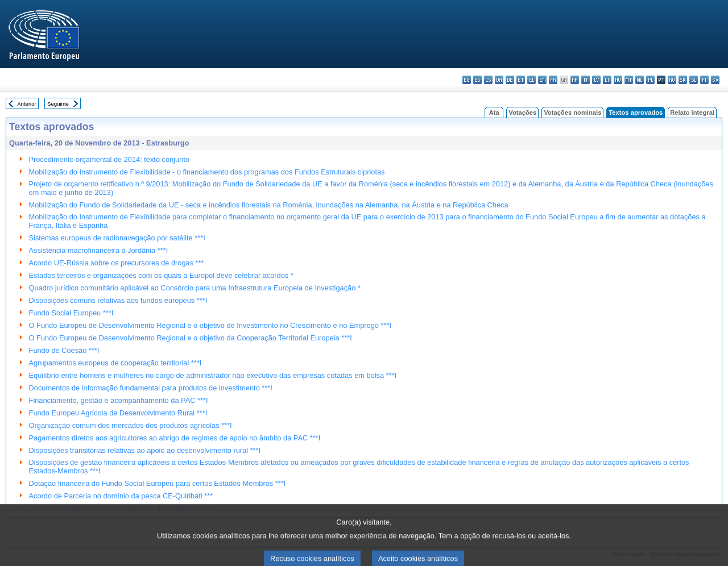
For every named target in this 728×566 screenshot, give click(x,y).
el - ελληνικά (531, 80)
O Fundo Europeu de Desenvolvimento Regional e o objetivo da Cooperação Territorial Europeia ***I (191, 338)
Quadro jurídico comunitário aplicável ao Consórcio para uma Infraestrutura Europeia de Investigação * (195, 288)
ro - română (672, 80)
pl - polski (650, 80)
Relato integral (692, 113)
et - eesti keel (521, 80)
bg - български (467, 80)
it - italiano (586, 80)
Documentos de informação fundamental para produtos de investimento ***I (151, 388)
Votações (522, 113)
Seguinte (58, 104)
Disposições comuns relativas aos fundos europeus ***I (118, 300)
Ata (494, 113)
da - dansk (499, 80)
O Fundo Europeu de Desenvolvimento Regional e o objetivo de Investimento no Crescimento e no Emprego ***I (210, 325)
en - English (542, 80)
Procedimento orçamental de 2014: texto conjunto (109, 159)
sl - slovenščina (694, 80)
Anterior (27, 104)
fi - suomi (704, 80)
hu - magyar (618, 80)
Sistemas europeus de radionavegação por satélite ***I (117, 238)
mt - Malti (629, 80)
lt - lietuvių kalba (607, 80)
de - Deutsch (510, 80)
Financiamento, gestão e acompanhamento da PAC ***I (119, 400)
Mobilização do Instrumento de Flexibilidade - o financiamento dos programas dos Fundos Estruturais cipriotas (207, 172)
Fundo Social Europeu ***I (71, 313)
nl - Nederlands (640, 80)
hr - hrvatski (575, 80)
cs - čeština (488, 80)
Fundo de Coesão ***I (64, 350)
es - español (477, 80)
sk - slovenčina (683, 80)
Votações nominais (572, 113)
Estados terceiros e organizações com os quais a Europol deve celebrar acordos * (161, 275)
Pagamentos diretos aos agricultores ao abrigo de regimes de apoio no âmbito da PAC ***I (175, 438)
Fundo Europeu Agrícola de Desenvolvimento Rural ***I (118, 413)
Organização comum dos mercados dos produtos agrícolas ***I (131, 425)
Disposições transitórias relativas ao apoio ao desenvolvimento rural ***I (145, 450)
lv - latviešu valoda (596, 80)
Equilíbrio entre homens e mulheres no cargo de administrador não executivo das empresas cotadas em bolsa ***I (213, 375)
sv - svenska (715, 80)
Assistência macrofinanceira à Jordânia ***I (99, 250)
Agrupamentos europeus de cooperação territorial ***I (115, 363)
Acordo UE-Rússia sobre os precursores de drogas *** (117, 263)
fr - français (553, 80)
